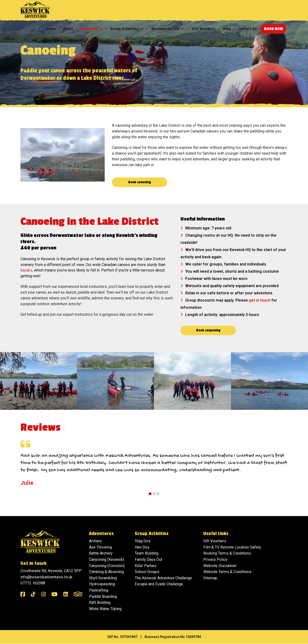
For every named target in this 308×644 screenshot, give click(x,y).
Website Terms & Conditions (227, 572)
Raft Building (100, 603)
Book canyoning (208, 331)
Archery (95, 541)
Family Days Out (148, 560)
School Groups (147, 572)
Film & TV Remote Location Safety (232, 547)
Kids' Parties (146, 566)
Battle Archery (101, 553)
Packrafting (99, 590)
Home (51, 29)
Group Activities (124, 29)
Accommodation (165, 29)
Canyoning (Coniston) (107, 566)
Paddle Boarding (103, 597)
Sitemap (210, 578)
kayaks (26, 271)
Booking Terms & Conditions (227, 553)
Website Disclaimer (220, 566)
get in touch (260, 300)
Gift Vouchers (204, 29)
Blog (227, 29)
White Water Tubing (105, 609)
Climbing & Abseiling (106, 572)
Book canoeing (140, 182)
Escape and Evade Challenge (159, 584)
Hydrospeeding (102, 584)
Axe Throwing (100, 547)
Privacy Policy (215, 560)
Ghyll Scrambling (103, 578)
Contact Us (247, 29)
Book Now (273, 29)
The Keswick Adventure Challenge (163, 578)
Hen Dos (142, 547)
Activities (89, 29)
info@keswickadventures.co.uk (46, 577)
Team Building (147, 553)
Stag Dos (143, 541)
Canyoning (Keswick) (107, 560)
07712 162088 (33, 583)
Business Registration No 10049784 (173, 637)
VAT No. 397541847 (122, 637)
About (68, 29)
